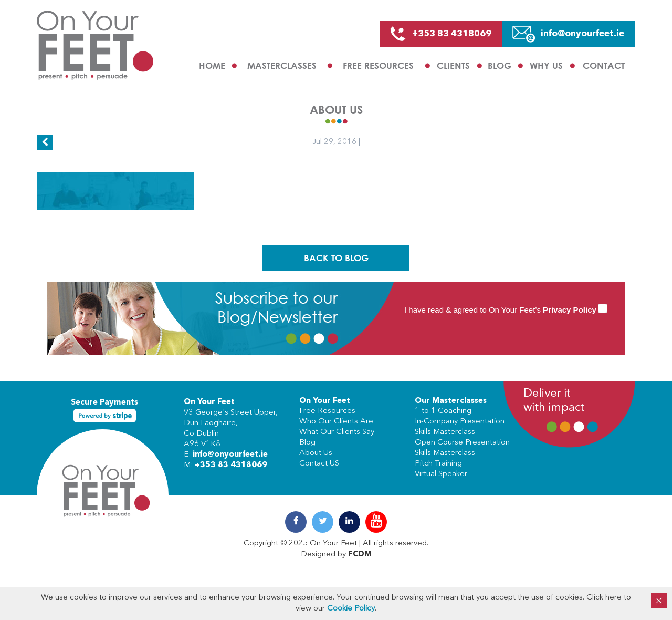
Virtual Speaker (441, 474)
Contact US (319, 464)
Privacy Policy (570, 310)
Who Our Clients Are (336, 422)
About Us (316, 453)
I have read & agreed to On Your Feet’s (506, 310)
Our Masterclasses (451, 401)
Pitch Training (438, 464)
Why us (546, 65)
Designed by (336, 555)
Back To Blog (336, 258)
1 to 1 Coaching (443, 411)
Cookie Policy (351, 609)
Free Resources (378, 65)
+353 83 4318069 (231, 465)
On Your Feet (209, 402)
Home (212, 65)
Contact (604, 65)
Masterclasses (282, 65)
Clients (453, 65)
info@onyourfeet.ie (230, 455)
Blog (500, 65)
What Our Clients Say (337, 432)
